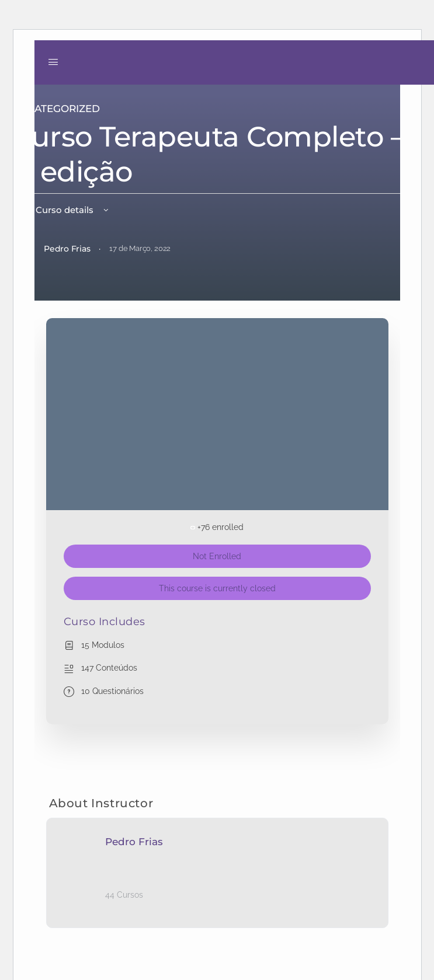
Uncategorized (56, 109)
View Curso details (61, 210)
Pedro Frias (134, 842)
